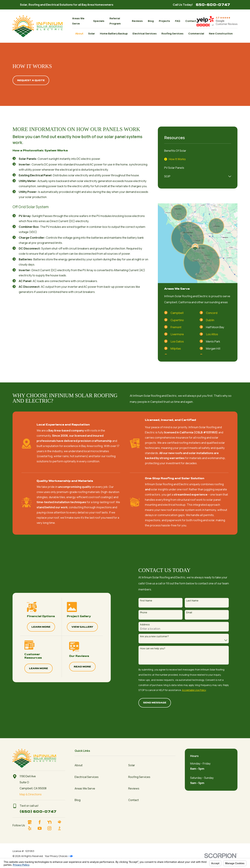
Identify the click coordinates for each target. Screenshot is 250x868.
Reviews (137, 21)
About (79, 765)
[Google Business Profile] (32, 822)
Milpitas (176, 348)
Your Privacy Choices (59, 856)
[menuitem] (198, 151)
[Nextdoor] (51, 822)
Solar (132, 765)
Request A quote (31, 80)
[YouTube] (42, 828)
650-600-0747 (213, 5)
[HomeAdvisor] (61, 822)
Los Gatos (177, 341)
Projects (164, 21)
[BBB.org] (61, 828)
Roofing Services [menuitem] (172, 33)
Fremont (176, 327)
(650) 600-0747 (38, 812)
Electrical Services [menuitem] (145, 33)
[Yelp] (32, 828)
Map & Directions (31, 794)
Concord (212, 313)
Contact (191, 21)
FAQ (178, 21)
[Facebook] (42, 822)
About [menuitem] (79, 33)
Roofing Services (139, 777)
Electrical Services (87, 777)
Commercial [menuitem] (196, 33)
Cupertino (177, 320)
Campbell (177, 313)
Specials (99, 21)
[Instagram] (51, 828)
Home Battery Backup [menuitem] (114, 33)
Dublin (210, 320)
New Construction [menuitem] (221, 33)
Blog (151, 21)
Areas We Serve (85, 788)
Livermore (177, 334)
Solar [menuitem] (92, 33)
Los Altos (212, 334)
